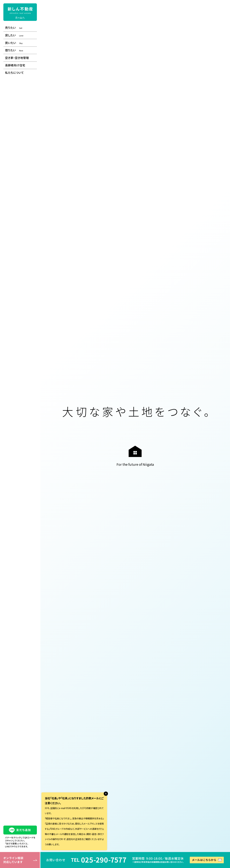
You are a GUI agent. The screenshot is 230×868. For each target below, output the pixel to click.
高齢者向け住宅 (15, 65)
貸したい (14, 35)
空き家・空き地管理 (17, 58)
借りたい (14, 50)
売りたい (14, 28)
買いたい (14, 43)
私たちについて (14, 73)
